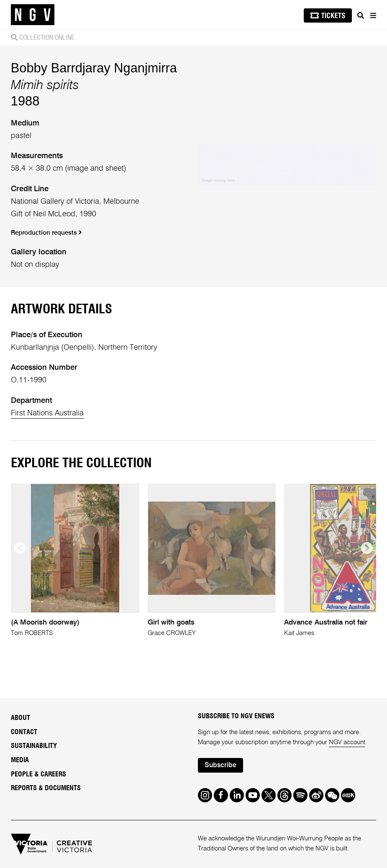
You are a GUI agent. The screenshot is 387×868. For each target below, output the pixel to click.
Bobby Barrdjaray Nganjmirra (94, 68)
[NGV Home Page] (33, 15)
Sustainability (34, 746)
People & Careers (38, 774)
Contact (24, 732)
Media (20, 760)
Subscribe (220, 766)
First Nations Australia (47, 413)
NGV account (347, 742)
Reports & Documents (46, 788)
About (21, 718)
